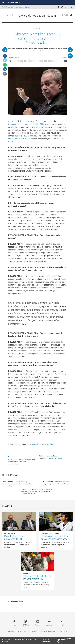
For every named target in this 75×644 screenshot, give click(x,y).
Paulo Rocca (8, 482)
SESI (12, 2)
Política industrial (48, 482)
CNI (7, 2)
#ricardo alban (23, 462)
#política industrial (19, 459)
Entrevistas (18, 631)
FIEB (25, 136)
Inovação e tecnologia (50, 534)
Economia (26, 574)
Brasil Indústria (28, 490)
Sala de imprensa (46, 631)
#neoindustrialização (14, 464)
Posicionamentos (34, 631)
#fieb (34, 459)
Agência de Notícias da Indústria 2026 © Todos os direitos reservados (20, 640)
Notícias (10, 631)
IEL (23, 2)
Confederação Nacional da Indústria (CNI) (26, 124)
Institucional (10, 534)
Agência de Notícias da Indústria (52, 458)
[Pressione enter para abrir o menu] (4, 15)
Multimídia (20, 7)
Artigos (25, 631)
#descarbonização (13, 462)
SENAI (18, 2)
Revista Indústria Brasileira (43, 444)
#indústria (11, 459)
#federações (28, 459)
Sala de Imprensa (8, 7)
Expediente (28, 7)
